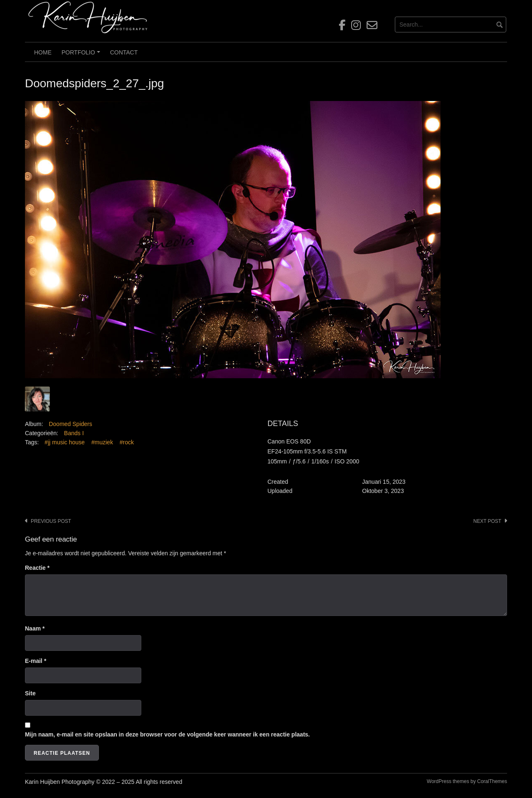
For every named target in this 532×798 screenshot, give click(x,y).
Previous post (51, 521)
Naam (35, 628)
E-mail (36, 661)
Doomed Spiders (70, 424)
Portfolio (82, 55)
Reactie (37, 568)
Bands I (74, 433)
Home (43, 52)
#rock (127, 442)
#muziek (102, 442)
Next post (487, 521)
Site (30, 693)
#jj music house (65, 442)
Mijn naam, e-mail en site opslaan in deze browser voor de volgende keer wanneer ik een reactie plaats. (167, 734)
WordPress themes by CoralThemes (467, 781)
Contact (124, 52)
